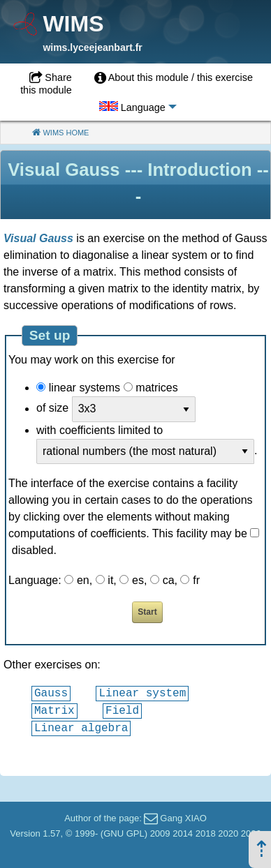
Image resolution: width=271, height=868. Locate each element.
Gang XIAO (183, 818)
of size (52, 409)
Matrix (54, 710)
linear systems (85, 388)
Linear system (142, 693)
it (110, 580)
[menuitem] (174, 78)
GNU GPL (124, 833)
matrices (156, 388)
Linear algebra (81, 728)
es (138, 580)
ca (169, 580)
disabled (33, 550)
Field (122, 710)
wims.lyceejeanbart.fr (92, 47)
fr (196, 580)
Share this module (46, 84)
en (83, 580)
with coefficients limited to (100, 430)
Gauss (51, 693)
